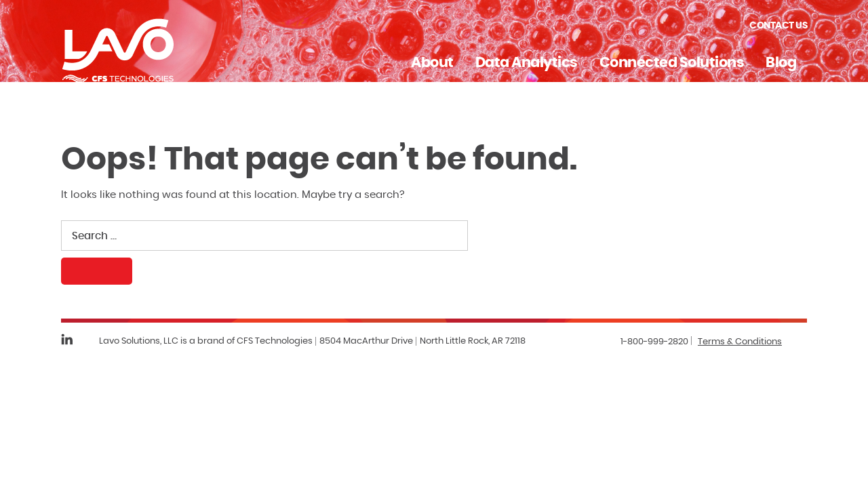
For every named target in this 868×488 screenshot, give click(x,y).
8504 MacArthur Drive (366, 341)
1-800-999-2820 (654, 342)
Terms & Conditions (740, 342)
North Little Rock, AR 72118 (473, 341)
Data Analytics (527, 63)
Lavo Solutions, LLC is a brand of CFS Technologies (206, 341)
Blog (781, 63)
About (432, 63)
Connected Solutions (672, 63)
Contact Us (778, 26)
